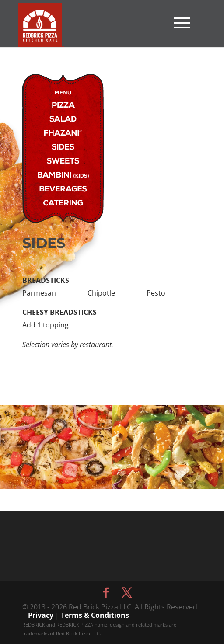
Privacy (41, 615)
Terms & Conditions (95, 615)
